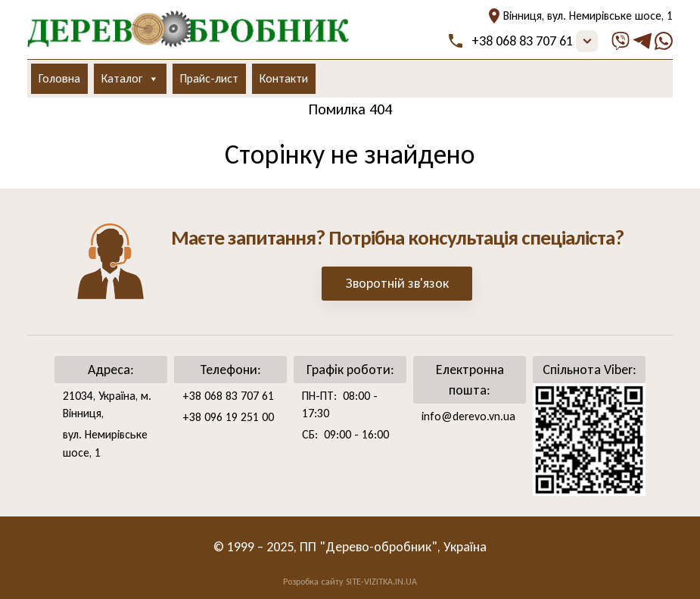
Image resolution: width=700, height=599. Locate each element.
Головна (59, 78)
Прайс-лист (209, 78)
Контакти (284, 78)
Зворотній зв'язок (397, 283)
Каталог (130, 79)
